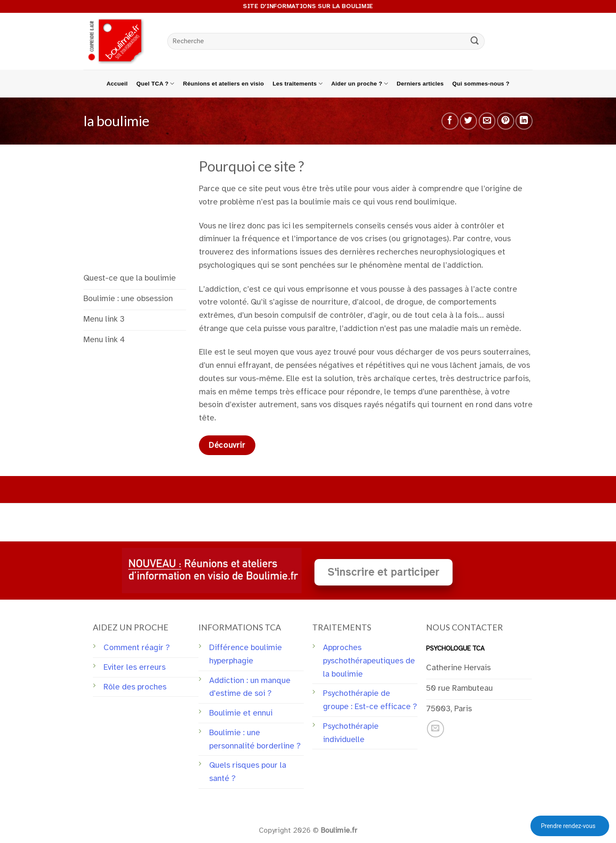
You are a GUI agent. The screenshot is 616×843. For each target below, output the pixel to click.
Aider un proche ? (360, 84)
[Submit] (475, 41)
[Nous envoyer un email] (435, 729)
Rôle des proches (135, 687)
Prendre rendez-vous (568, 826)
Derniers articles (420, 84)
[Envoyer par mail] (487, 121)
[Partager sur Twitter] (468, 121)
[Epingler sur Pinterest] (506, 121)
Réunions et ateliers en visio (224, 84)
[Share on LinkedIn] (524, 121)
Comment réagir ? (137, 648)
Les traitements (298, 84)
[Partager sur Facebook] (450, 121)
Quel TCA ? (155, 84)
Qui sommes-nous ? (481, 84)
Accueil (117, 84)
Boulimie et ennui (241, 713)
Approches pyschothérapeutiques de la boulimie (369, 661)
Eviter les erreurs (135, 667)
